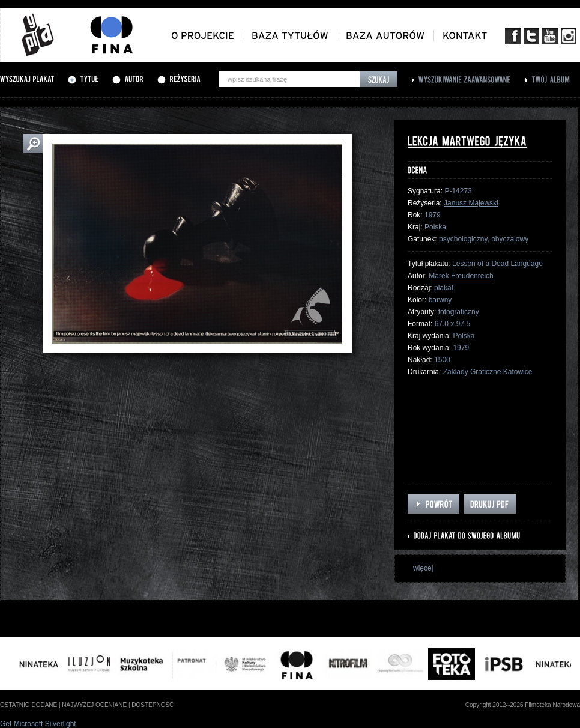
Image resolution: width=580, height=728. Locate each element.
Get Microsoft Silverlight (38, 724)
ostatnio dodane (29, 705)
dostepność (153, 705)
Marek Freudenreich (461, 276)
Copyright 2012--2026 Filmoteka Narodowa (523, 705)
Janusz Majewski (471, 203)
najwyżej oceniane (94, 705)
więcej (423, 568)
